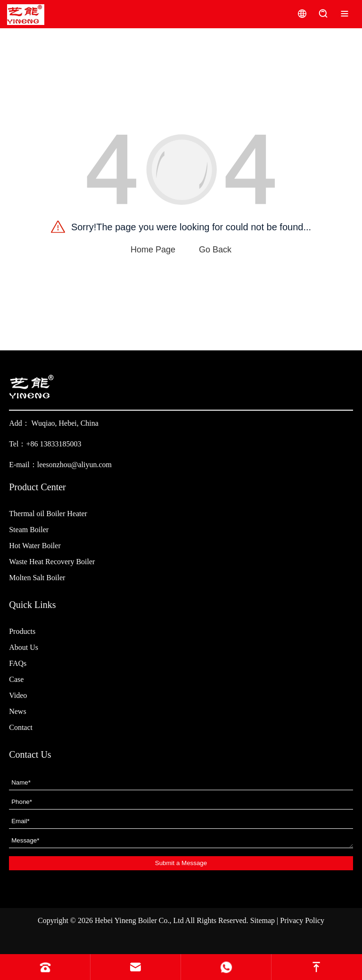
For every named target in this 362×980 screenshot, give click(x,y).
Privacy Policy (302, 920)
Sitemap (263, 920)
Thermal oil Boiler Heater (48, 514)
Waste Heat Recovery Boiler (52, 562)
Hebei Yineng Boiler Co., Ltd (139, 920)
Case (16, 679)
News (17, 711)
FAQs (18, 663)
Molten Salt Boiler (37, 578)
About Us (24, 647)
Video (18, 695)
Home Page (153, 250)
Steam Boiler (29, 530)
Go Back (215, 250)
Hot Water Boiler (35, 546)
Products (22, 631)
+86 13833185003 (53, 444)
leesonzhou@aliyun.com (74, 465)
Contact (21, 727)
